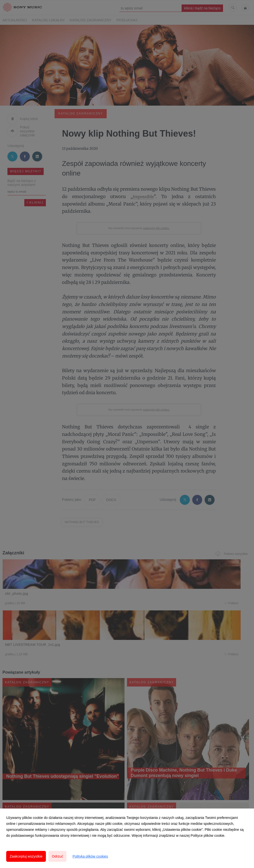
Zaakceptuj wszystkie (26, 856)
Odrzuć (57, 856)
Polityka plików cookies (90, 856)
